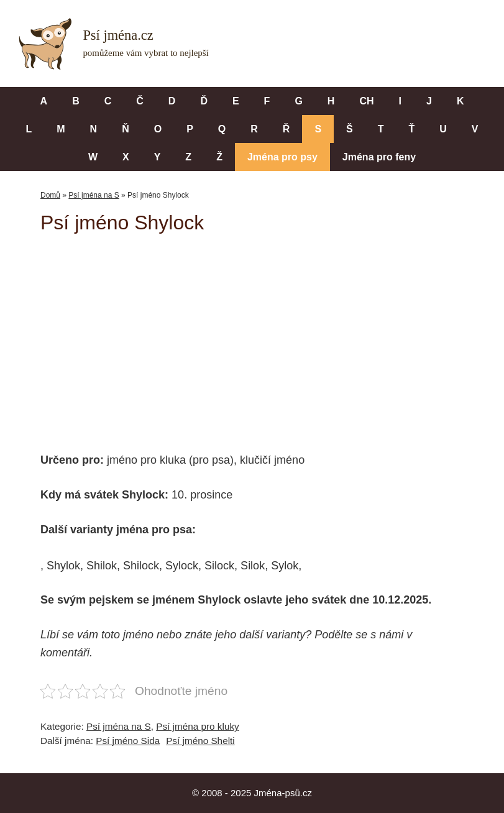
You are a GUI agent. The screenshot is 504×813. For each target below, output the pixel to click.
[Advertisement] (272, 334)
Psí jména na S (94, 195)
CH (366, 101)
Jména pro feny (379, 157)
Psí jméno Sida (128, 741)
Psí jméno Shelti (200, 741)
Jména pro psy (282, 157)
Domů (50, 195)
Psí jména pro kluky (197, 726)
